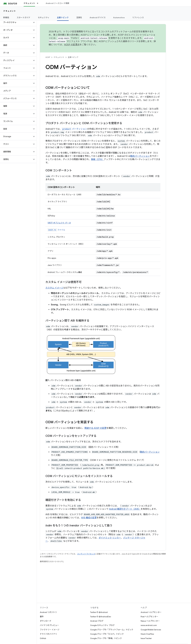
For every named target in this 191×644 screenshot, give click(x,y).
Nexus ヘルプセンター (150, 621)
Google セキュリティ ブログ (102, 625)
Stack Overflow (147, 634)
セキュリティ (44, 18)
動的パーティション (140, 156)
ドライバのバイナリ (48, 634)
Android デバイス (98, 18)
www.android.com (149, 625)
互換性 (79, 18)
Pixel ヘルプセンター (149, 617)
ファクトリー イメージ (50, 630)
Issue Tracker (146, 638)
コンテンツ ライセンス (86, 554)
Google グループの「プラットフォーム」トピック (112, 630)
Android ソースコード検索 (57, 3)
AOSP (48, 57)
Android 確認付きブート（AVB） (125, 509)
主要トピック (73, 57)
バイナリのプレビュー (49, 625)
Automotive (119, 18)
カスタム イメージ (54, 288)
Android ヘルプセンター (151, 612)
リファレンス (138, 18)
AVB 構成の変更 (89, 518)
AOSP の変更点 (72, 45)
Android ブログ (97, 621)
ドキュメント (10, 11)
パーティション (74, 129)
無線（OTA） (97, 159)
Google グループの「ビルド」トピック (107, 634)
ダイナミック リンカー (110, 538)
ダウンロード (46, 621)
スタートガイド (24, 18)
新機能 (6, 18)
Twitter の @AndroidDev (101, 617)
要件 (42, 617)
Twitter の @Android (99, 612)
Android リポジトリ (48, 612)
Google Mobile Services (151, 630)
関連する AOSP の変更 (95, 428)
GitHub (43, 638)
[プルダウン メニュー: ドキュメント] (39, 3)
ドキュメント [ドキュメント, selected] (29, 3)
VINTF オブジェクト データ (59, 223)
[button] (16, 22)
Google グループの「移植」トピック (106, 638)
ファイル (56, 230)
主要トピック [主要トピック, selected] (63, 18)
